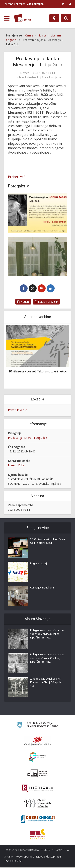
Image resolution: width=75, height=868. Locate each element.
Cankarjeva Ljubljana (42, 588)
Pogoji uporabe (25, 857)
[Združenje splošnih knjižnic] (37, 834)
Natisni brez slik (46, 302)
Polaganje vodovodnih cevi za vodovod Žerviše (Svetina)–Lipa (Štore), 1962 (47, 635)
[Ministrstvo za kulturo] (37, 726)
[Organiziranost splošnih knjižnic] (38, 741)
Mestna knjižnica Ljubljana (44, 77)
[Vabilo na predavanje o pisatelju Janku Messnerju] (37, 213)
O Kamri (9, 857)
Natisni (23, 302)
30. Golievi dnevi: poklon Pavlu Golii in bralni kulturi (47, 542)
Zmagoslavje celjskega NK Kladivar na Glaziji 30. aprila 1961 (46, 683)
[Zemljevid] (54, 18)
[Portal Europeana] (37, 758)
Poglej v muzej (38, 564)
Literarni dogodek (36, 438)
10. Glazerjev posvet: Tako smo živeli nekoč (38, 372)
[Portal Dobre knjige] (38, 819)
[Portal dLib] (38, 774)
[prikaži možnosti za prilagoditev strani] (63, 4)
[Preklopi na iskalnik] (66, 18)
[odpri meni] (7, 18)
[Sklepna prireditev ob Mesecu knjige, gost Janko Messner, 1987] (37, 256)
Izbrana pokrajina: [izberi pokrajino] (24, 4)
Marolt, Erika (16, 466)
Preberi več (17, 177)
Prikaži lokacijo (18, 410)
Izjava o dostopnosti (48, 857)
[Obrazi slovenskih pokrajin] (37, 804)
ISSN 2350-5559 (13, 862)
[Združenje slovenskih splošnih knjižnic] (37, 789)
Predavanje (15, 438)
